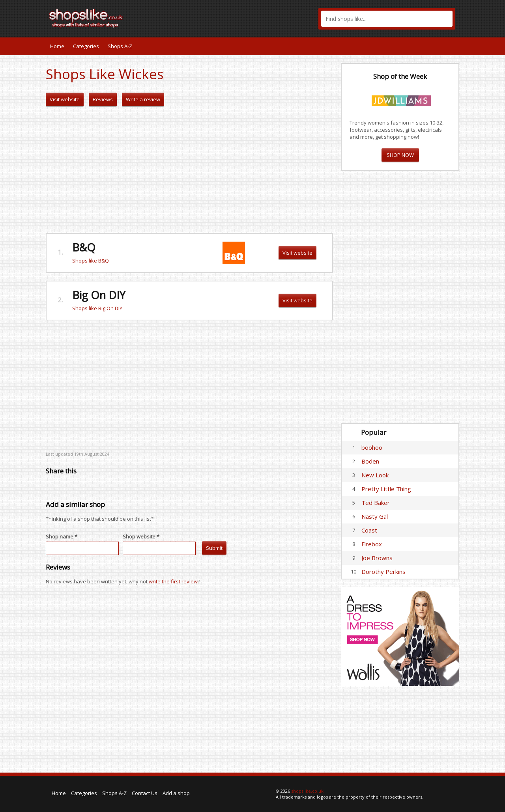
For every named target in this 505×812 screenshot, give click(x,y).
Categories (86, 46)
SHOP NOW (400, 155)
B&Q (84, 247)
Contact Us (145, 793)
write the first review (173, 581)
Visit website (65, 99)
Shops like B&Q (91, 261)
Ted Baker (376, 503)
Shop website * (141, 536)
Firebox (372, 544)
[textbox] (387, 19)
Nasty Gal (375, 516)
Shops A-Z (120, 46)
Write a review (143, 99)
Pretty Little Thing (386, 489)
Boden (370, 461)
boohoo (372, 447)
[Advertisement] (189, 170)
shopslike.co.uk (307, 791)
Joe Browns (377, 558)
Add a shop (176, 793)
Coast (369, 530)
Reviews (103, 99)
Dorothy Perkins (383, 572)
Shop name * (62, 536)
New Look (375, 475)
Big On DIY (99, 295)
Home (57, 46)
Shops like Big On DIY (97, 308)
